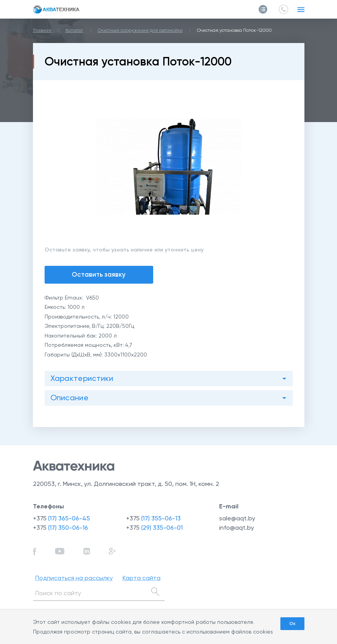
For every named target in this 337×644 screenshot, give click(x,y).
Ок (292, 623)
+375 (61, 518)
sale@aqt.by (237, 518)
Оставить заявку (99, 274)
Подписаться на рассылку (74, 578)
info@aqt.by (237, 528)
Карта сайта (142, 578)
